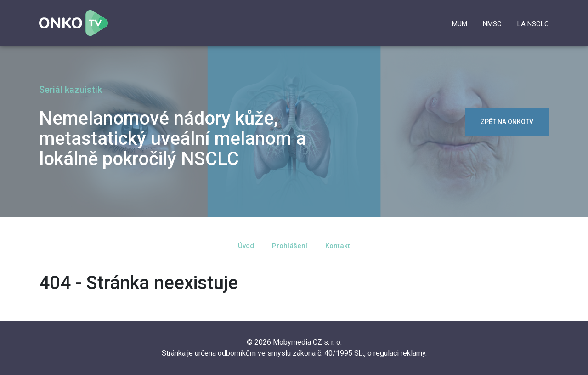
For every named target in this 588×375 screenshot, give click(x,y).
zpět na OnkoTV (507, 122)
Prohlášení (290, 246)
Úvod (246, 246)
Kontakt (338, 246)
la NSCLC (533, 24)
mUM (460, 24)
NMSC (492, 24)
